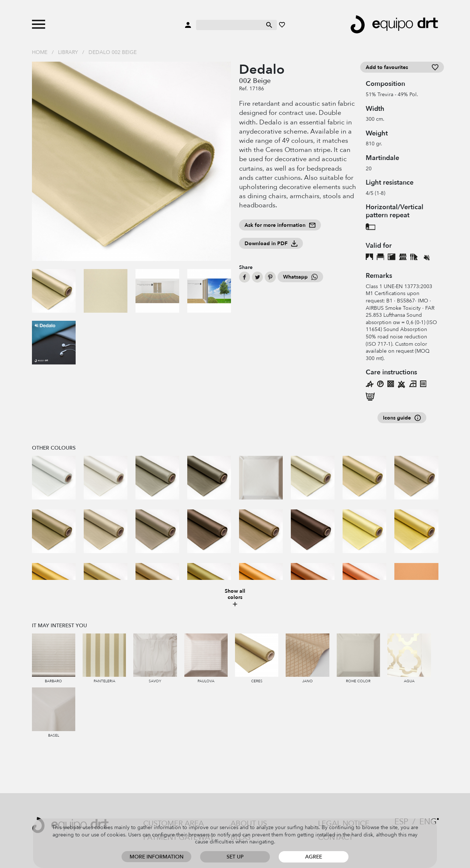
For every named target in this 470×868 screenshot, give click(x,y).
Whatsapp (300, 277)
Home (40, 52)
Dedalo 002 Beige (113, 52)
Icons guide (402, 418)
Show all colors (235, 598)
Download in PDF (271, 244)
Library (68, 52)
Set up (235, 857)
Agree (314, 857)
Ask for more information (280, 225)
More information (157, 857)
